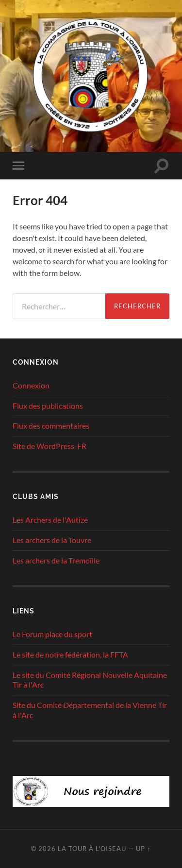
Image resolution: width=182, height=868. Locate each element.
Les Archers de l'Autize (50, 520)
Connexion (31, 385)
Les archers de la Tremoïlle (56, 560)
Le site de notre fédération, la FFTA (70, 654)
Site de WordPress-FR (50, 446)
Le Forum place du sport (52, 634)
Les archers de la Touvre (52, 540)
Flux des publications (48, 406)
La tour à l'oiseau (92, 849)
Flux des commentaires (51, 426)
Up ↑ (143, 849)
